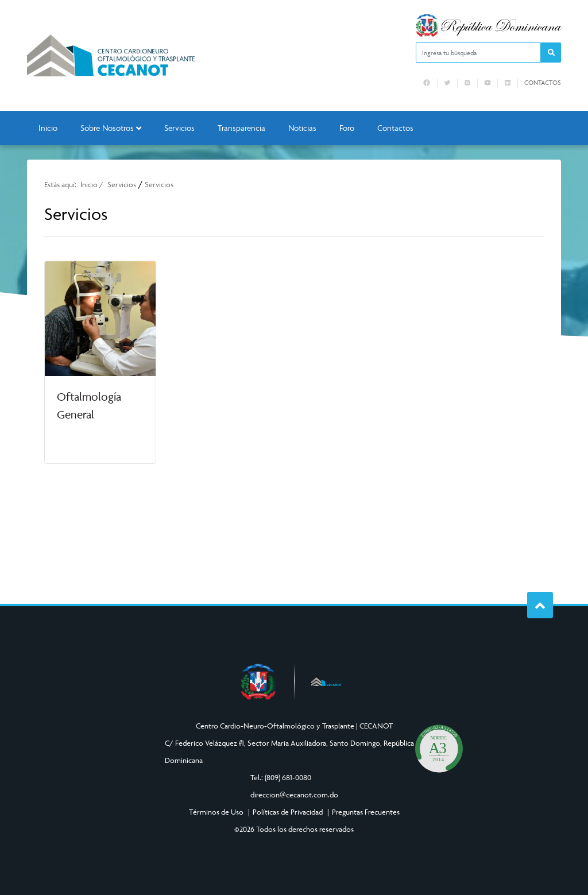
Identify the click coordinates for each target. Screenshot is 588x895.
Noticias (302, 128)
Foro (347, 128)
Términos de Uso (216, 812)
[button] (551, 53)
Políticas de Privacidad (288, 812)
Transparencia (241, 128)
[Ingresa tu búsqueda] (478, 53)
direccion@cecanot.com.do (294, 795)
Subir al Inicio (548, 605)
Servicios (179, 128)
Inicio (48, 128)
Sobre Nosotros (111, 128)
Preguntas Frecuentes (366, 812)
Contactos (543, 83)
